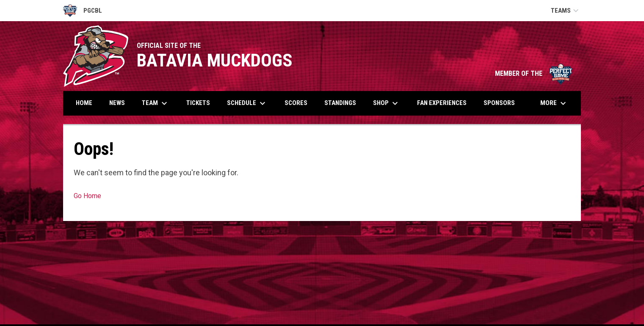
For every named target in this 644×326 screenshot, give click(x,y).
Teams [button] (566, 11)
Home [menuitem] (84, 103)
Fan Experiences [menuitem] (442, 103)
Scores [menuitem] (296, 103)
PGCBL (83, 11)
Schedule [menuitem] (247, 103)
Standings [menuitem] (340, 103)
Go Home (87, 196)
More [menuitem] (554, 103)
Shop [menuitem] (387, 103)
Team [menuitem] (156, 103)
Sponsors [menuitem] (499, 103)
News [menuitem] (117, 103)
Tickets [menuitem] (198, 103)
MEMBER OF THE (534, 73)
